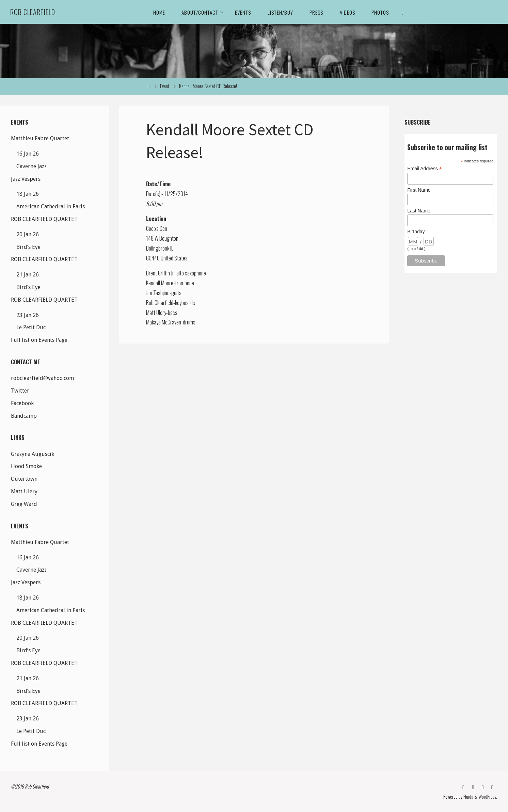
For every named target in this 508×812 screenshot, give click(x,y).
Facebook (22, 403)
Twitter (20, 391)
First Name (419, 190)
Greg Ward (24, 504)
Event (165, 86)
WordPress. (488, 797)
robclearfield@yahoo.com (42, 378)
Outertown (24, 479)
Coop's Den (157, 228)
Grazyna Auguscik (33, 454)
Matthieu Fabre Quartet (40, 138)
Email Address (425, 169)
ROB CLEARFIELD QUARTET (44, 219)
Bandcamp (24, 416)
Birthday (416, 232)
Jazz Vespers (26, 179)
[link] (403, 12)
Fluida (468, 797)
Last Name (419, 211)
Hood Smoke (26, 466)
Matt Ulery (24, 491)
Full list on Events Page (39, 340)
